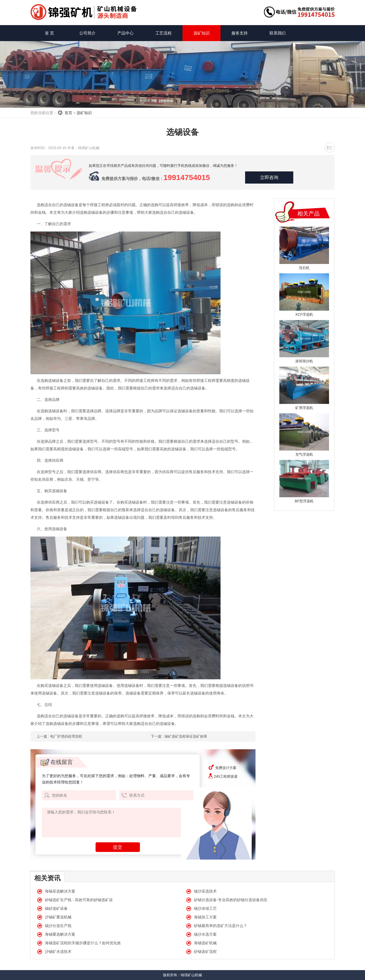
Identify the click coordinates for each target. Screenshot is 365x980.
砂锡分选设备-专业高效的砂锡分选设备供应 (231, 900)
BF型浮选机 (304, 501)
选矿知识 (202, 33)
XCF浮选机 (304, 314)
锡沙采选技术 (205, 891)
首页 (68, 113)
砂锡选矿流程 (205, 951)
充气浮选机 (304, 454)
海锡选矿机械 (205, 943)
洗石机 (304, 268)
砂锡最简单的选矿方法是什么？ (221, 926)
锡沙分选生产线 (58, 926)
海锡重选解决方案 (60, 934)
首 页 (49, 33)
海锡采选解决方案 (60, 891)
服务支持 (240, 33)
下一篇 (179, 736)
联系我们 (278, 33)
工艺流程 (163, 33)
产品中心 (125, 33)
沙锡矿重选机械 (58, 917)
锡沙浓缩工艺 (205, 908)
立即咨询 (269, 177)
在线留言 (57, 762)
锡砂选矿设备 (56, 908)
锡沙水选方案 (205, 934)
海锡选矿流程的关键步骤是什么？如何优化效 (83, 943)
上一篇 (59, 736)
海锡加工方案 (205, 917)
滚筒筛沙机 (304, 361)
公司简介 (87, 33)
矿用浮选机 (304, 408)
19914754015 (187, 177)
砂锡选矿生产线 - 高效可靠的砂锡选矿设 (79, 900)
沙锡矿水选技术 (58, 951)
